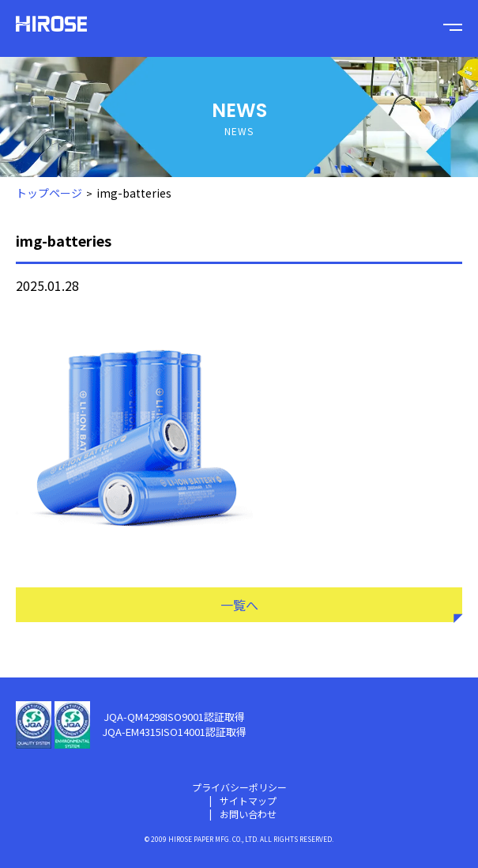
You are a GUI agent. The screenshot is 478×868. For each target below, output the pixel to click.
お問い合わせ (248, 814)
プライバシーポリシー (239, 787)
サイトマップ (248, 800)
